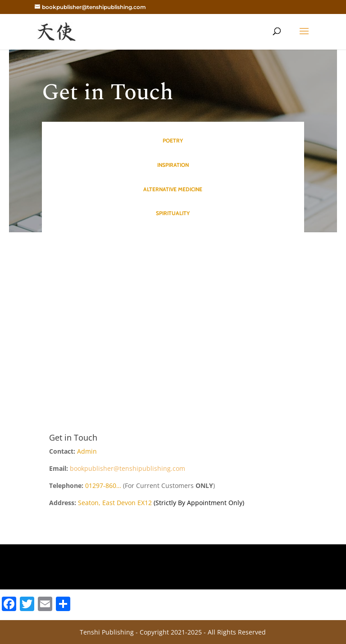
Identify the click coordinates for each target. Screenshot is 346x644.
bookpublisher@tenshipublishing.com (127, 468)
